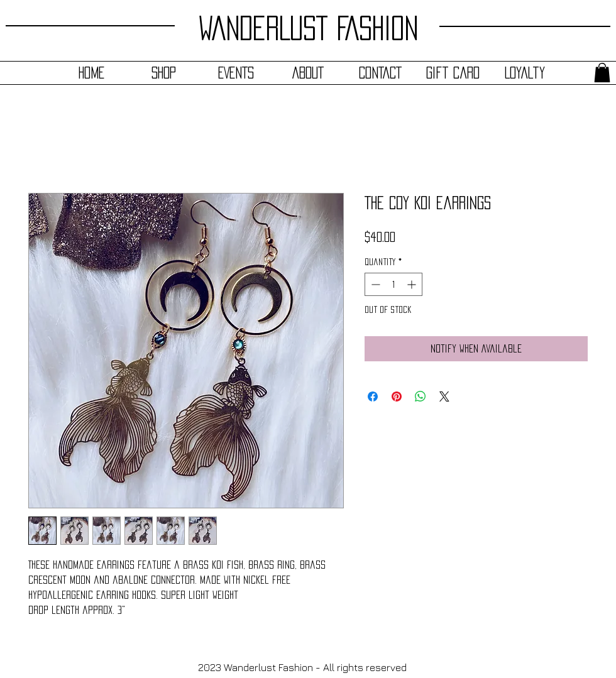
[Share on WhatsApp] (421, 396)
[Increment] (413, 284)
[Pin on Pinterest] (397, 396)
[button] (602, 73)
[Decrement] (374, 284)
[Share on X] (444, 396)
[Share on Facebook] (373, 396)
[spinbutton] (393, 284)
